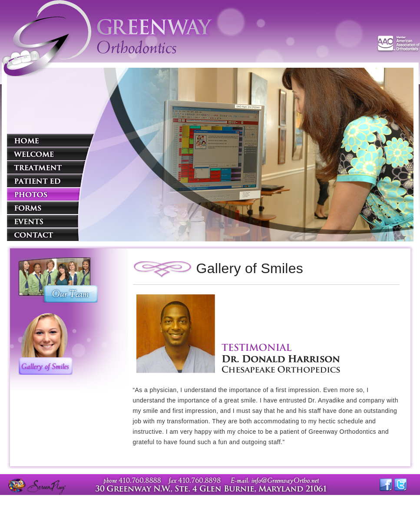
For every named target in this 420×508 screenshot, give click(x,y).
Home (50, 140)
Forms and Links (50, 208)
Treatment (50, 167)
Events (50, 221)
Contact (50, 234)
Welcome (50, 154)
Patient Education (50, 181)
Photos (50, 194)
